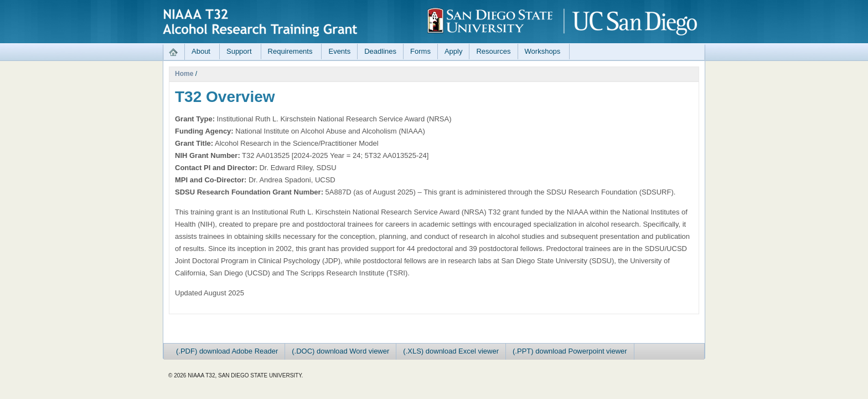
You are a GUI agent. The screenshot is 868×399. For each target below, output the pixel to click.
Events (339, 51)
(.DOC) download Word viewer (340, 351)
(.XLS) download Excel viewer (451, 351)
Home (184, 74)
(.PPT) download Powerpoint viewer (570, 351)
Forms (420, 51)
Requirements (290, 51)
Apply (454, 51)
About (201, 51)
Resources (493, 51)
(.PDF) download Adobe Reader (227, 351)
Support (239, 51)
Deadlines (380, 51)
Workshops (543, 51)
